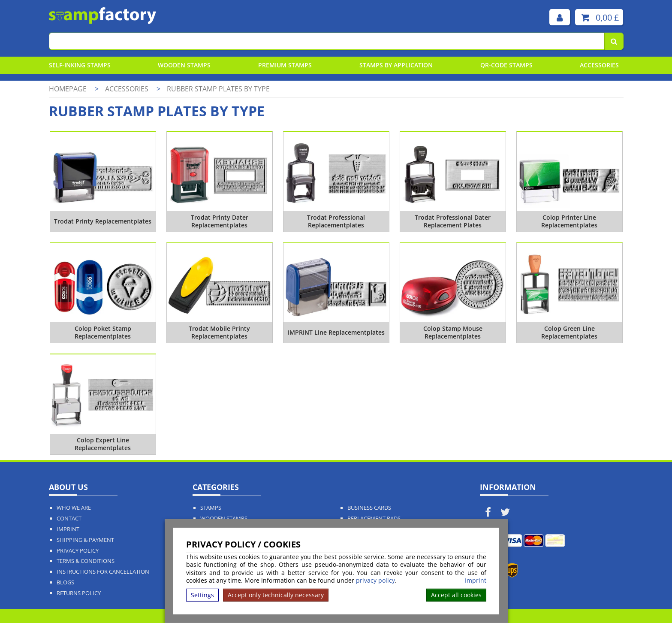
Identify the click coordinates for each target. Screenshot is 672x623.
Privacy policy (78, 551)
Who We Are (74, 508)
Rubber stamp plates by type (218, 89)
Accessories (599, 65)
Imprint (476, 581)
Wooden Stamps (184, 65)
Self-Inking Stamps (80, 65)
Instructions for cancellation (103, 572)
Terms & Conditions (86, 561)
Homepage (68, 89)
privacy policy (375, 580)
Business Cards (369, 508)
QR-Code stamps (506, 65)
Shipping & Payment (85, 540)
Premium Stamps (285, 65)
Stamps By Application (396, 65)
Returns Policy (79, 593)
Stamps (211, 508)
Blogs (65, 582)
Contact (69, 519)
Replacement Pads (374, 519)
